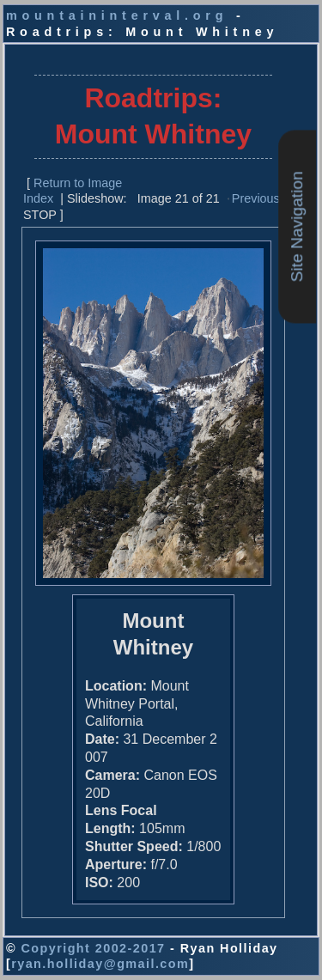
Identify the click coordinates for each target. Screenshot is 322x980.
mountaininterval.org (117, 15)
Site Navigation (297, 226)
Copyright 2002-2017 (93, 948)
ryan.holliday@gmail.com (100, 964)
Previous (256, 198)
